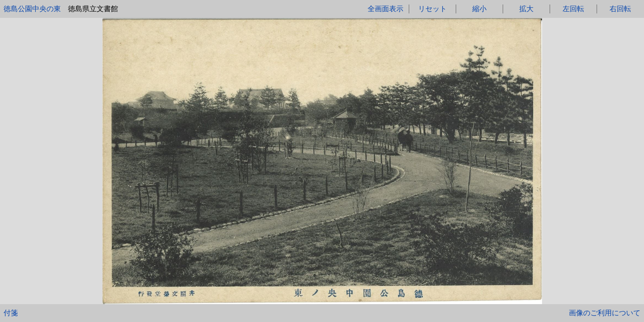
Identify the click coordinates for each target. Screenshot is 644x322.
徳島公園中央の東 (32, 9)
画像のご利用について (605, 313)
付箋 (11, 313)
